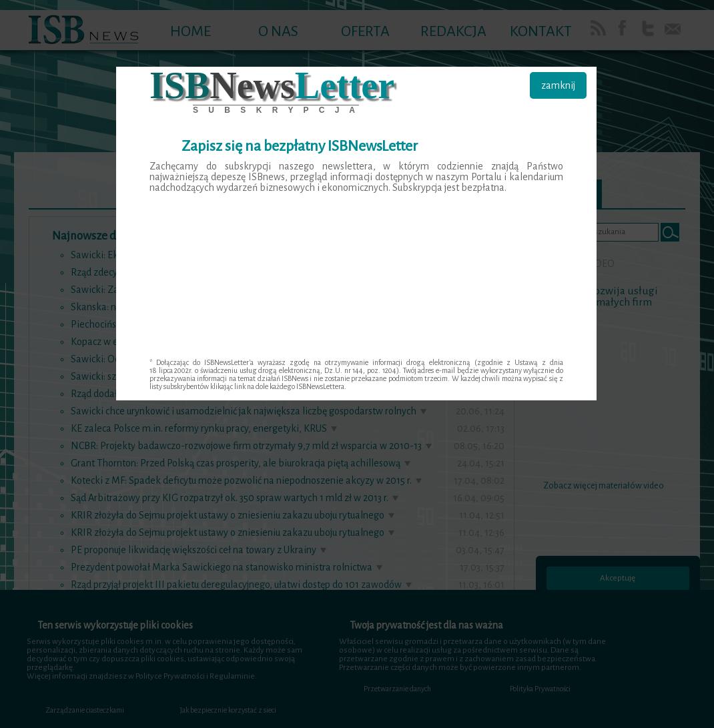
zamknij (558, 85)
